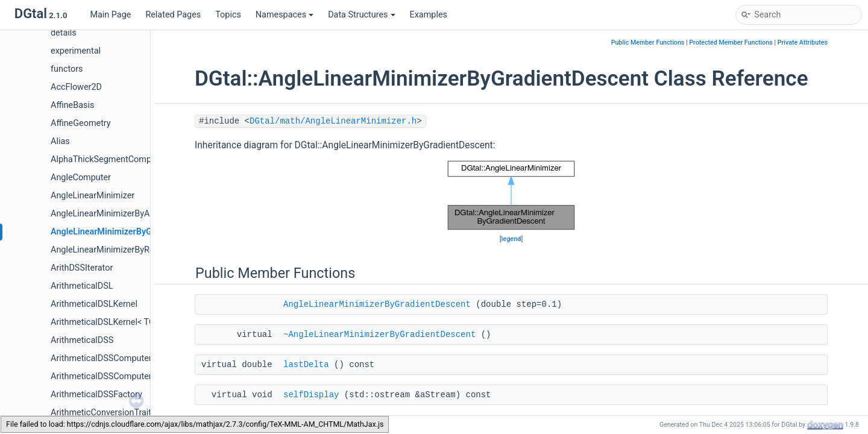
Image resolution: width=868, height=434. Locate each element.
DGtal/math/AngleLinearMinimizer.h (333, 121)
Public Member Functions (648, 42)
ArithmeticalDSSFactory (96, 395)
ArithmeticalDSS (82, 340)
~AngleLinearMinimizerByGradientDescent (379, 335)
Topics (228, 15)
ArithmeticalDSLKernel (94, 304)
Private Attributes (803, 42)
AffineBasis (72, 105)
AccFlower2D (76, 87)
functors (67, 69)
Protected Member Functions (731, 42)
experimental (76, 51)
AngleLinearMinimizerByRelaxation (118, 250)
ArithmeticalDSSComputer (101, 358)
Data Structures (361, 15)
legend (511, 239)
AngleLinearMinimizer (93, 196)
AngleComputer (81, 178)
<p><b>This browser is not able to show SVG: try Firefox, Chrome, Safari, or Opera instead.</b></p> (511, 195)
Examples (429, 15)
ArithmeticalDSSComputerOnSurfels (120, 376)
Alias (60, 141)
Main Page (110, 15)
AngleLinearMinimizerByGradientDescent (131, 232)
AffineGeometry (81, 123)
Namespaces (285, 15)
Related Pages (173, 15)
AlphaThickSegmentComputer (108, 159)
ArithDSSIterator (82, 268)
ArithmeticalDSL (82, 286)
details (64, 33)
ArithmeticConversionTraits (103, 413)
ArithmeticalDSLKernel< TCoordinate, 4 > (129, 322)
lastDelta (306, 365)
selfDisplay (311, 395)
